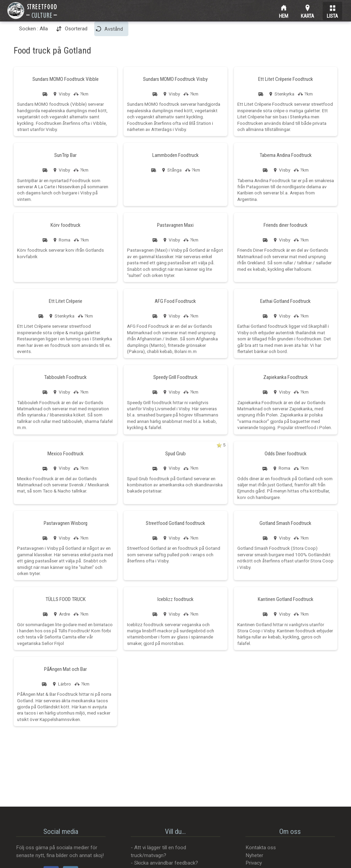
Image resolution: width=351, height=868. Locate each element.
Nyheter (254, 855)
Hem (284, 15)
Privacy (254, 863)
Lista (332, 15)
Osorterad (76, 29)
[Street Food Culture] (32, 11)
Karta (307, 15)
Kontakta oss (261, 848)
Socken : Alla (33, 29)
